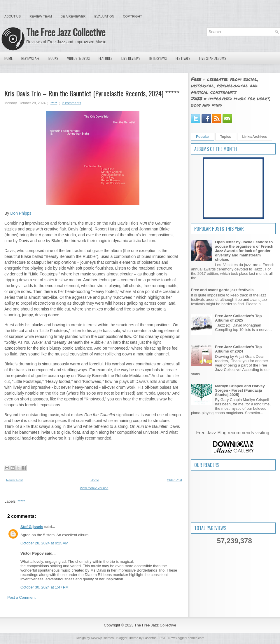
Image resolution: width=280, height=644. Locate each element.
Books (53, 58)
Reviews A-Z (30, 58)
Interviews (158, 58)
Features (106, 58)
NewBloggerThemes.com (186, 638)
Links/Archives (254, 137)
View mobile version (94, 488)
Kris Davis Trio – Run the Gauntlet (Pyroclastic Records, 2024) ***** (92, 93)
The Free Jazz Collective (66, 32)
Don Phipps (21, 213)
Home (8, 58)
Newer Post (14, 480)
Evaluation (104, 16)
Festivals (183, 58)
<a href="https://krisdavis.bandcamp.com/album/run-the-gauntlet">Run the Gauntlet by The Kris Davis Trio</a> (93, 451)
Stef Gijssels (32, 527)
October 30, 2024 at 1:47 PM (44, 587)
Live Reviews (131, 58)
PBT (163, 638)
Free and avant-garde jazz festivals (222, 290)
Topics (226, 137)
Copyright (133, 16)
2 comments (72, 103)
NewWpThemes (102, 638)
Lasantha (150, 638)
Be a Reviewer (73, 16)
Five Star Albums (213, 58)
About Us (13, 16)
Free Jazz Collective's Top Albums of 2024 (238, 349)
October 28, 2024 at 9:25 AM (44, 543)
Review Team (41, 16)
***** (54, 103)
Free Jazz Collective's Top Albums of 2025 (238, 318)
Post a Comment (21, 597)
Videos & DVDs (78, 58)
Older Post (174, 480)
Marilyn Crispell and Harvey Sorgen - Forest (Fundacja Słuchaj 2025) (240, 390)
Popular (203, 137)
